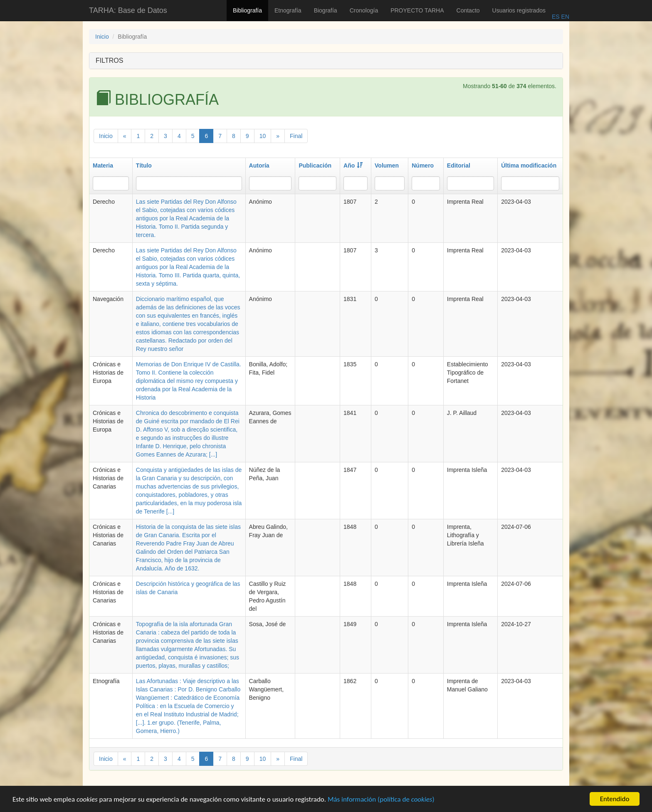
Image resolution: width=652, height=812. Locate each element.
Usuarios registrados (519, 10)
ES (556, 17)
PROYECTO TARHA (417, 10)
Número (423, 165)
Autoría (259, 165)
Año (353, 165)
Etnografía (288, 10)
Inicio (102, 37)
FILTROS (109, 60)
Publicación (315, 165)
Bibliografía (247, 10)
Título (144, 165)
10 (263, 136)
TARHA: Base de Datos (128, 10)
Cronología (364, 10)
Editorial (459, 165)
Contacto (468, 10)
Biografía (326, 10)
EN (564, 17)
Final (296, 136)
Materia (103, 165)
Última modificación (529, 165)
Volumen (387, 165)
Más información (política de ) (381, 800)
